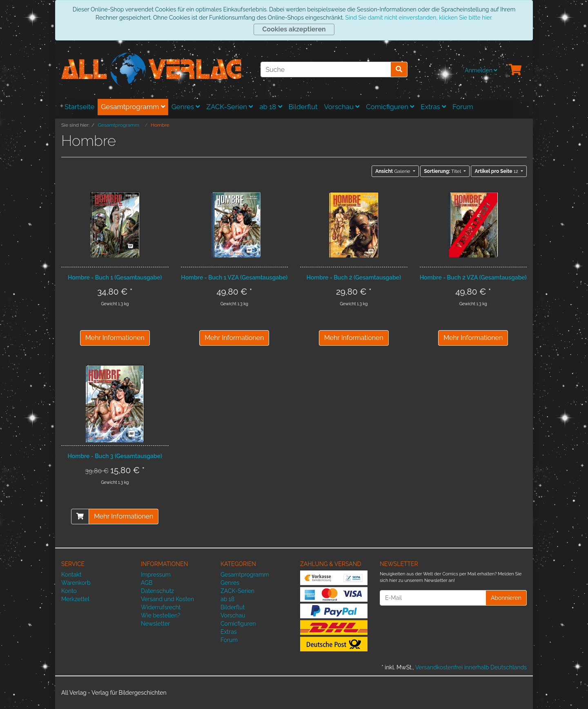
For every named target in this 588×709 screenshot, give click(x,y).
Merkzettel (75, 599)
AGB (147, 583)
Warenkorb (76, 583)
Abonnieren (506, 598)
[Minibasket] (515, 70)
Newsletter (155, 624)
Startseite (79, 107)
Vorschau (342, 107)
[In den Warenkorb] (80, 517)
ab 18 (271, 107)
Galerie (393, 171)
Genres (186, 107)
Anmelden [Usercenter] (481, 70)
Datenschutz (157, 591)
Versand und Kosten (167, 599)
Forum (463, 107)
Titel (443, 171)
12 (497, 171)
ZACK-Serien (229, 107)
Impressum (156, 575)
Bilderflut (303, 107)
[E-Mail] (433, 598)
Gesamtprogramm (133, 107)
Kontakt (71, 575)
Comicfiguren (390, 107)
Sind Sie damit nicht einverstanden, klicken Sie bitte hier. (419, 18)
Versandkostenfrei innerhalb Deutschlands (471, 667)
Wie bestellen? (160, 615)
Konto (69, 591)
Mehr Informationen (115, 338)
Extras (433, 107)
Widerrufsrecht (161, 607)
